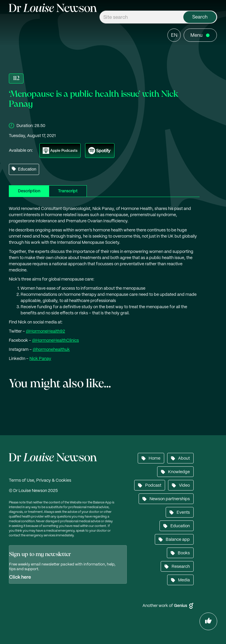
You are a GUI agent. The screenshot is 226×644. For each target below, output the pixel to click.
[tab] (29, 191)
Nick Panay (40, 359)
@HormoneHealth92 (45, 331)
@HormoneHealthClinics (55, 341)
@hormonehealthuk (51, 350)
